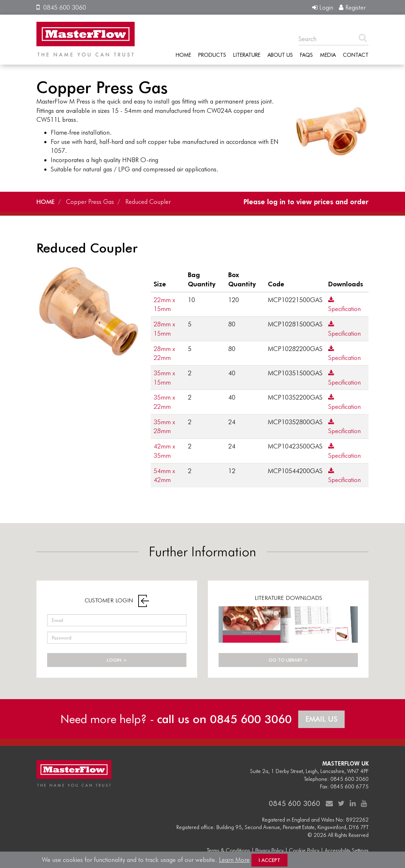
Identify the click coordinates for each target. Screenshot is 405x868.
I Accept (269, 860)
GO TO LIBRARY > (288, 660)
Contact (356, 55)
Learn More (234, 860)
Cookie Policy (304, 849)
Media (328, 55)
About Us (280, 55)
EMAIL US (322, 718)
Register (352, 7)
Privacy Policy (269, 849)
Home (183, 55)
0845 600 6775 (349, 786)
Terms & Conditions (228, 849)
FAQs (306, 55)
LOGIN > (117, 660)
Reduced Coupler (151, 201)
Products (212, 55)
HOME (46, 201)
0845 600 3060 (61, 7)
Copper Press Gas (92, 201)
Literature (247, 55)
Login (323, 7)
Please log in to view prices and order (304, 201)
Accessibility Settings (347, 849)
